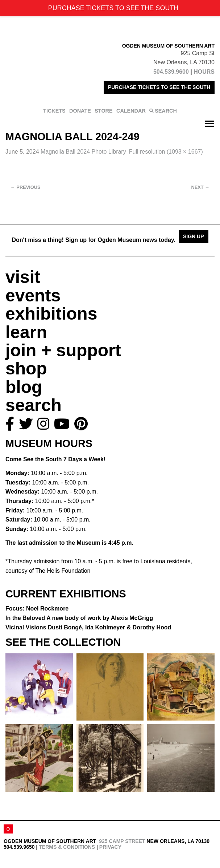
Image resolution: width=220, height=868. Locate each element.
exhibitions (51, 314)
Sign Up (194, 236)
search (34, 405)
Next (200, 187)
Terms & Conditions (67, 847)
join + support (63, 350)
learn (26, 332)
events (33, 295)
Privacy (110, 847)
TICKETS (54, 111)
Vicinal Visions (88, 627)
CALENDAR (131, 111)
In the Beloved (79, 618)
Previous (26, 187)
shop (26, 368)
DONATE (80, 111)
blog (24, 387)
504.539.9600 (171, 72)
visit (23, 277)
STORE (103, 111)
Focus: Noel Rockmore (37, 609)
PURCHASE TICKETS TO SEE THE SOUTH (159, 87)
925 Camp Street (122, 841)
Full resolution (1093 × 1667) (166, 152)
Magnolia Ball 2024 (83, 152)
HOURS (204, 72)
